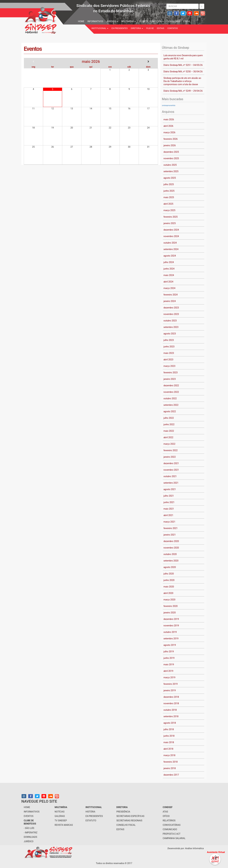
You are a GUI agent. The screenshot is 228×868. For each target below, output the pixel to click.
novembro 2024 (171, 236)
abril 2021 (168, 515)
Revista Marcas (64, 825)
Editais (161, 28)
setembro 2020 (171, 561)
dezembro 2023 (171, 308)
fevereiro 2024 (171, 295)
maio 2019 (169, 664)
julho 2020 (169, 574)
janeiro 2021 (170, 535)
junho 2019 (169, 658)
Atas (165, 812)
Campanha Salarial (174, 838)
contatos (173, 28)
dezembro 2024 (171, 230)
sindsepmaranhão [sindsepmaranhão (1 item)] (169, 105)
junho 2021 (169, 502)
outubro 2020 (170, 554)
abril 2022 (168, 437)
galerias (60, 816)
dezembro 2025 (171, 152)
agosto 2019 (170, 645)
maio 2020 (169, 587)
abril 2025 (168, 204)
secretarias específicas (130, 816)
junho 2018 (169, 736)
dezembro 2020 (171, 541)
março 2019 (169, 677)
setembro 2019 (171, 639)
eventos (29, 816)
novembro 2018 (171, 703)
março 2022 (169, 444)
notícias (60, 812)
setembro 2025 (171, 171)
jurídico (29, 841)
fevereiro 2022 (171, 450)
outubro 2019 (170, 632)
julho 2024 (169, 262)
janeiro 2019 (170, 690)
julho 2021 (169, 496)
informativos (95, 21)
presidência (123, 812)
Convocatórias (172, 825)
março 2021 (169, 522)
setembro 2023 (171, 327)
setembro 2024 (171, 249)
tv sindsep (61, 821)
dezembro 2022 (171, 385)
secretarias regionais (129, 821)
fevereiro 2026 (171, 139)
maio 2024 (169, 275)
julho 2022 (169, 418)
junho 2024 (169, 269)
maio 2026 (169, 119)
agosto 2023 (170, 334)
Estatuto (91, 821)
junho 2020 (169, 580)
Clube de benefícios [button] (151, 21)
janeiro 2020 (170, 613)
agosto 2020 (170, 567)
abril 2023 (168, 360)
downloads (174, 21)
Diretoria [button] (137, 28)
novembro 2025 (171, 158)
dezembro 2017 (171, 775)
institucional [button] (100, 28)
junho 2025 (169, 191)
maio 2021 (169, 509)
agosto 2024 (170, 256)
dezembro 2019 (171, 619)
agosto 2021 (170, 489)
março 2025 (169, 210)
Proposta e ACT (172, 834)
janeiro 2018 (170, 768)
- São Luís (29, 828)
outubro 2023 (170, 321)
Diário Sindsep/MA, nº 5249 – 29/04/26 (183, 91)
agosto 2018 (170, 723)
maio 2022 (169, 431)
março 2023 (169, 366)
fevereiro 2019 (171, 684)
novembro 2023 (171, 314)
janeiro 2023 (170, 379)
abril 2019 (168, 671)
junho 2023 (169, 347)
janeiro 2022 (170, 457)
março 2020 (169, 600)
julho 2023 (169, 340)
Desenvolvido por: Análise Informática (186, 848)
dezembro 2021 (171, 463)
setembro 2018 (171, 716)
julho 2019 (169, 652)
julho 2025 (169, 184)
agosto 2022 (170, 411)
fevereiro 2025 (171, 217)
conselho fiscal (126, 825)
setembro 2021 (171, 483)
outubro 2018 (170, 710)
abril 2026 (168, 126)
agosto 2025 (170, 178)
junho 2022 (169, 424)
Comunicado (170, 829)
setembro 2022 (171, 405)
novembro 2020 (171, 548)
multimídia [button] (128, 21)
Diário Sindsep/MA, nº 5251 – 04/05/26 (183, 65)
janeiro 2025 (170, 223)
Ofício (166, 816)
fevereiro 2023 (171, 373)
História (90, 812)
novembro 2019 (171, 626)
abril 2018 (168, 749)
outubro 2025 (170, 165)
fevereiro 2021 (171, 528)
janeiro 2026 (170, 145)
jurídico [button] (112, 21)
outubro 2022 (170, 398)
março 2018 (169, 755)
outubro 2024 (170, 243)
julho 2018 (169, 729)
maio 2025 (169, 197)
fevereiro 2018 (171, 762)
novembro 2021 (171, 470)
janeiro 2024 (170, 301)
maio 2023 (169, 353)
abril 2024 (168, 282)
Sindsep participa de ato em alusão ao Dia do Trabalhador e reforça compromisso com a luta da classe (182, 81)
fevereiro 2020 (171, 606)
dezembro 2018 (171, 697)
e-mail (187, 21)
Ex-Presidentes (120, 28)
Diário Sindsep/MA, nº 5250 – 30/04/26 (183, 72)
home (81, 21)
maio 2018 (169, 742)
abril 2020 (168, 593)
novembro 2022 (171, 392)
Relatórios (169, 821)
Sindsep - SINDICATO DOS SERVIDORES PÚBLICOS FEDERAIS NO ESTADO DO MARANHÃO (51, 20)
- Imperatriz (31, 833)
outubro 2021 (170, 476)
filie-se (150, 28)
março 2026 (169, 132)
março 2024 (169, 288)
